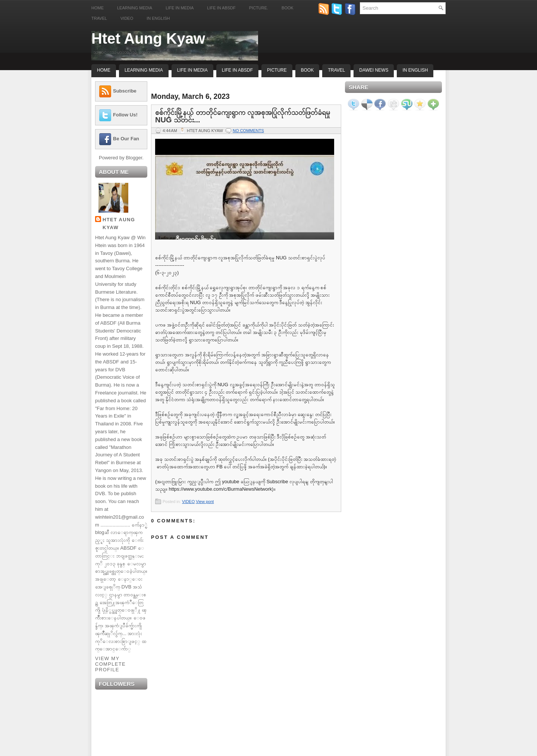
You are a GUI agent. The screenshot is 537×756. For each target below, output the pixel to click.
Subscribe (125, 91)
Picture (277, 70)
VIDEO (188, 502)
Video (127, 18)
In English (158, 18)
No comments (248, 131)
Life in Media (180, 8)
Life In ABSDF (237, 70)
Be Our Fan (126, 139)
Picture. (259, 8)
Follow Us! (125, 115)
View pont (205, 502)
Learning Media (135, 8)
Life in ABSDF (221, 8)
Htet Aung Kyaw (148, 38)
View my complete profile (110, 664)
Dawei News (374, 70)
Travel (99, 18)
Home (98, 8)
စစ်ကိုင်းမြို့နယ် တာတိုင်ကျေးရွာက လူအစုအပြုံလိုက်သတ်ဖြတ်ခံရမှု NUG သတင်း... (243, 116)
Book (288, 8)
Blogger (134, 158)
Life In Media (192, 70)
